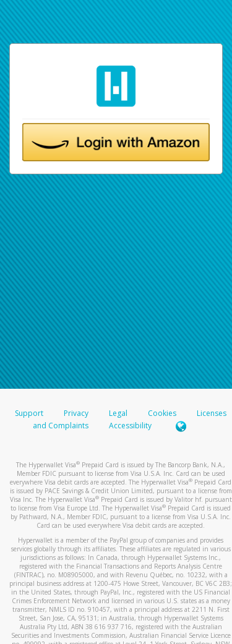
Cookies (162, 413)
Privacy (76, 413)
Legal (118, 413)
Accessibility (130, 426)
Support (29, 413)
